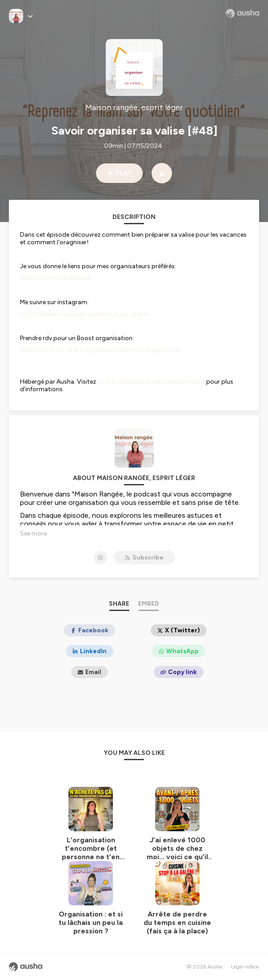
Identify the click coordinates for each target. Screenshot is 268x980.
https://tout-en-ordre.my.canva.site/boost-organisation (101, 350)
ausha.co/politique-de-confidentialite (151, 382)
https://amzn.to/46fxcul (55, 278)
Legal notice (245, 967)
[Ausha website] (242, 13)
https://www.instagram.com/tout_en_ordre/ (84, 314)
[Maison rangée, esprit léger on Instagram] (100, 558)
